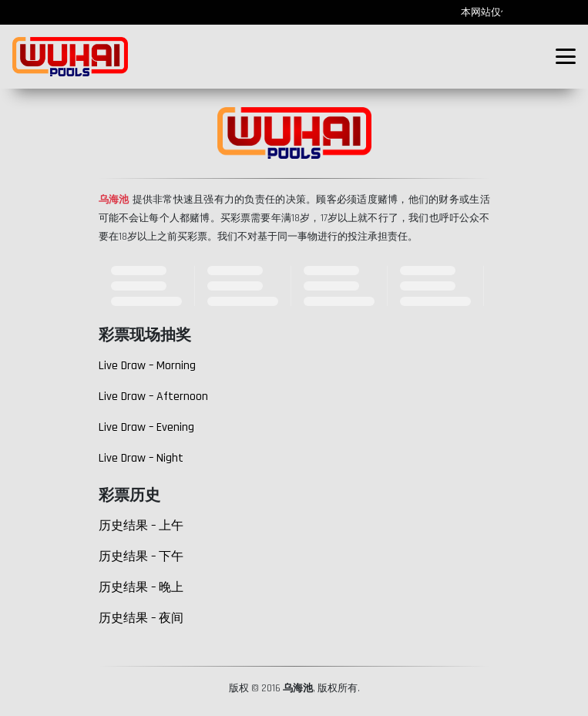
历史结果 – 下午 (141, 557)
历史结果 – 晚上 (141, 588)
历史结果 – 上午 (141, 526)
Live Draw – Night (141, 458)
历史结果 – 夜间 (141, 619)
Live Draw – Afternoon (153, 397)
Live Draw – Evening (146, 427)
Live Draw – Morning (147, 366)
